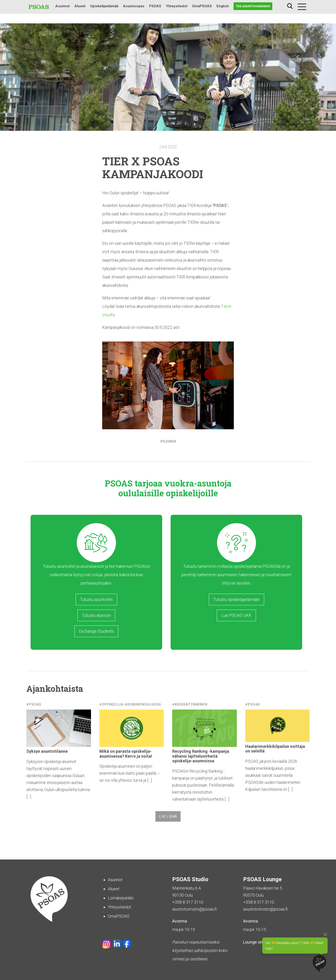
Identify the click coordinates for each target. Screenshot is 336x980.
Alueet (80, 6)
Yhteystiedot (177, 6)
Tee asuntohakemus (253, 6)
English (223, 6)
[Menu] (302, 7)
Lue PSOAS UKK (236, 615)
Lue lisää (168, 817)
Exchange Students (96, 631)
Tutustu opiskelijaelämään (236, 599)
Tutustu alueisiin (96, 615)
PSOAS (155, 6)
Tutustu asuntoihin (96, 599)
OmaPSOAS (202, 6)
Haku (290, 6)
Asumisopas (134, 6)
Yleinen (169, 442)
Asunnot (63, 6)
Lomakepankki (121, 898)
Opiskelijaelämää (104, 6)
